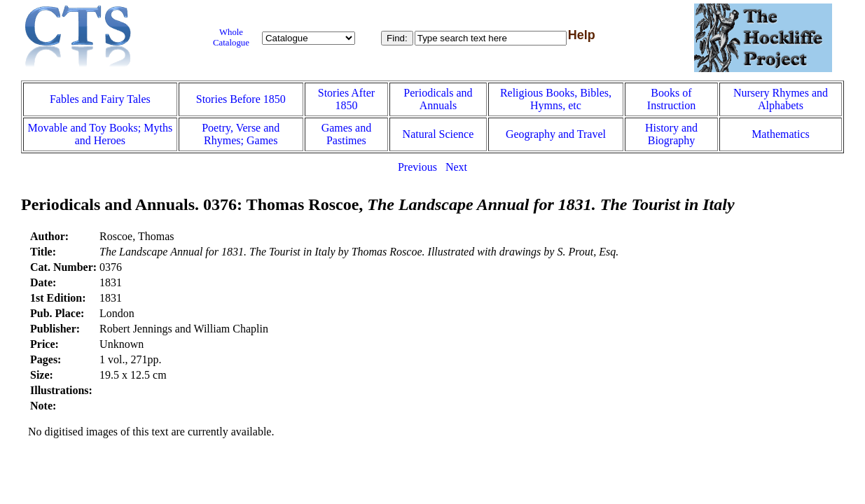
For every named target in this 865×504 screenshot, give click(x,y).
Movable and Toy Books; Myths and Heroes (101, 134)
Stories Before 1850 (241, 99)
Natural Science (438, 134)
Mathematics (781, 134)
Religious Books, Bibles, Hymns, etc (556, 99)
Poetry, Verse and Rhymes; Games (241, 134)
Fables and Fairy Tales (100, 99)
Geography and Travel (556, 134)
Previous (417, 167)
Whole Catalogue (231, 37)
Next (456, 167)
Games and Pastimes (347, 134)
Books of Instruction (671, 99)
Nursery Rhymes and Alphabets (781, 99)
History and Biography (671, 134)
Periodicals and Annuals (438, 99)
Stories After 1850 (346, 99)
